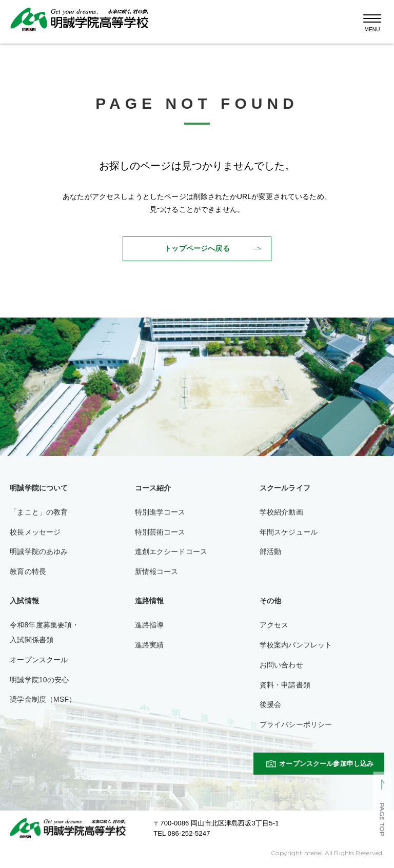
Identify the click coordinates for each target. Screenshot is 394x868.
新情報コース (157, 571)
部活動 (270, 551)
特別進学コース (160, 512)
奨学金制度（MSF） (43, 699)
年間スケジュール (289, 532)
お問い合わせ (281, 665)
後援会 (270, 704)
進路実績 (150, 645)
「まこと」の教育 (39, 512)
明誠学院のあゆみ (39, 551)
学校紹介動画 (281, 512)
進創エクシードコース (171, 551)
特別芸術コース (160, 532)
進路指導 (150, 625)
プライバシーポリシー (296, 724)
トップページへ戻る (197, 248)
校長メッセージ (35, 532)
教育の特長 (28, 571)
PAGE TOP (382, 820)
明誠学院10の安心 (39, 680)
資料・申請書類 (285, 685)
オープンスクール (39, 660)
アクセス (274, 625)
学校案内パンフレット (296, 645)
